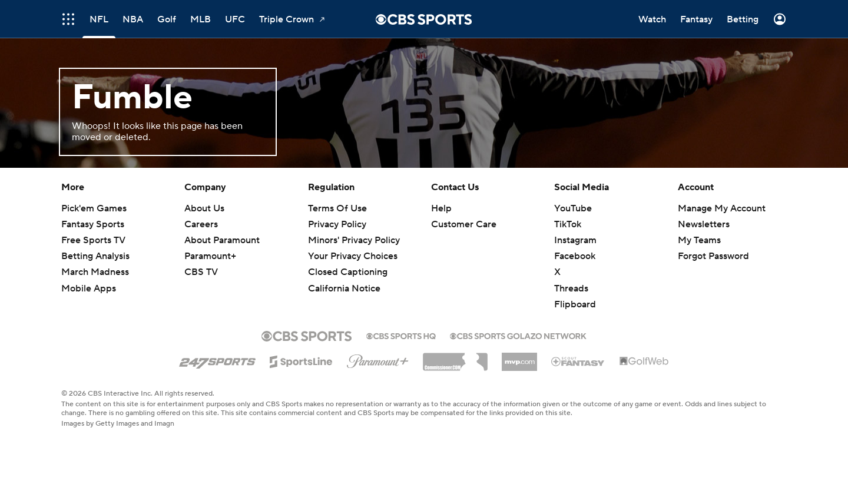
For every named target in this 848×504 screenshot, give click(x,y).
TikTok (568, 224)
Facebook (575, 256)
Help (441, 208)
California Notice (344, 289)
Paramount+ (210, 256)
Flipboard (575, 304)
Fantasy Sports (93, 224)
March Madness (95, 272)
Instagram (575, 240)
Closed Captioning (348, 272)
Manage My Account (722, 208)
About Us (204, 208)
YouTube (573, 208)
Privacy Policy (337, 224)
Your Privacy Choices (353, 256)
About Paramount (222, 240)
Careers (201, 224)
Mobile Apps (89, 289)
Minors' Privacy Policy (354, 240)
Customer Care (464, 224)
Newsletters (704, 224)
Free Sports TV (93, 240)
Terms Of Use (337, 208)
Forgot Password (713, 256)
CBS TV (201, 272)
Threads (571, 289)
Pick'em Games (94, 208)
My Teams (699, 240)
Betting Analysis (95, 256)
